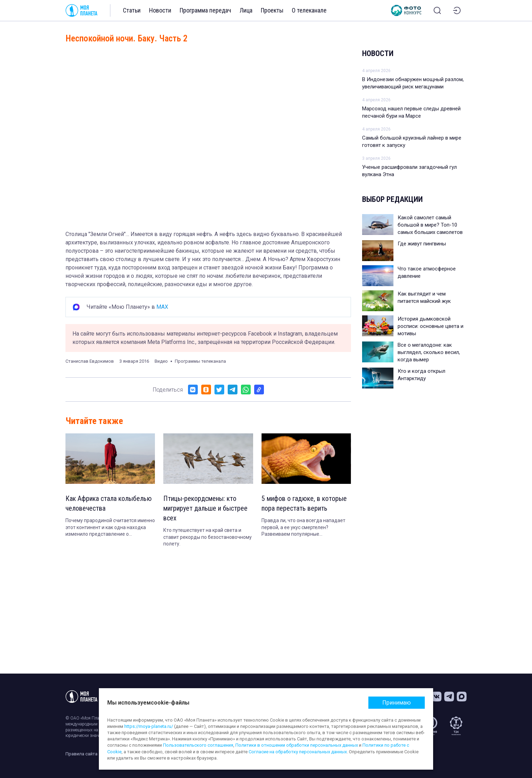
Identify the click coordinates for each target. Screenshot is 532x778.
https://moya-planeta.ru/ (149, 726)
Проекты (272, 10)
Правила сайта (81, 754)
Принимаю (397, 703)
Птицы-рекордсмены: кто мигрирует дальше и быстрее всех (205, 508)
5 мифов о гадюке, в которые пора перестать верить (304, 503)
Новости (160, 10)
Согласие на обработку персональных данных (298, 752)
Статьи (132, 10)
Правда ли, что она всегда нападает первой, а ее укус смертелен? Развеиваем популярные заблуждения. (303, 528)
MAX (162, 307)
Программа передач (205, 10)
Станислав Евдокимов (90, 361)
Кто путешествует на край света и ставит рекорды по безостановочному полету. (208, 537)
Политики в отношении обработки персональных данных (297, 745)
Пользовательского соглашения (198, 745)
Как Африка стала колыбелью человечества (109, 503)
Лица (246, 10)
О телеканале (309, 10)
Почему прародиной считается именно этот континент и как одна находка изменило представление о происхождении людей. (110, 528)
